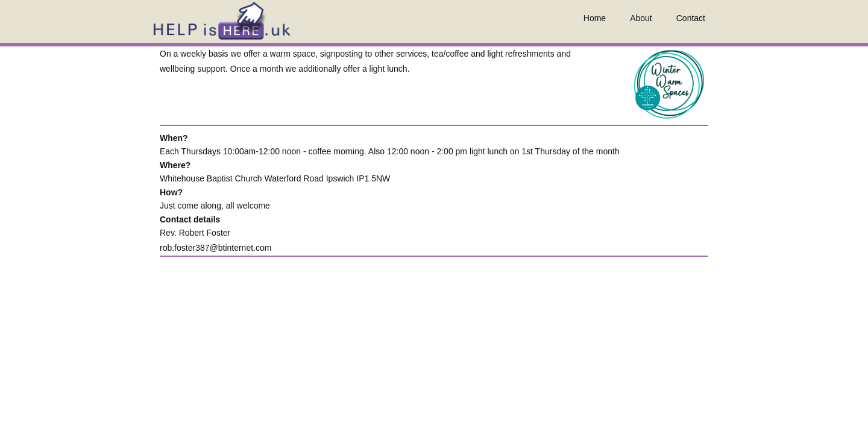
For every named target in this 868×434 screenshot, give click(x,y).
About (641, 18)
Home (595, 18)
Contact (691, 18)
